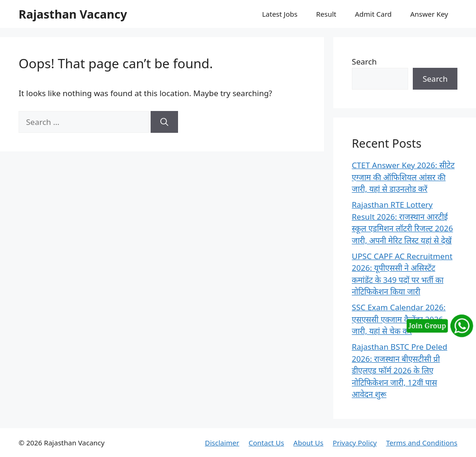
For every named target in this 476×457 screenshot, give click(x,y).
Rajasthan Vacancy (73, 14)
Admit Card (373, 14)
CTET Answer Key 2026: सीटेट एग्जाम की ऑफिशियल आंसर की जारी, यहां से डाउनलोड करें (403, 177)
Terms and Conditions (422, 443)
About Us (308, 443)
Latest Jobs (280, 14)
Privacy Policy (355, 443)
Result (326, 14)
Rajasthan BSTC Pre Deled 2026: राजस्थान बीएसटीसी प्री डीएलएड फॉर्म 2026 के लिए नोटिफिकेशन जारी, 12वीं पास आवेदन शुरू (400, 370)
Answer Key (429, 14)
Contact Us (266, 443)
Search (364, 62)
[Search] (164, 122)
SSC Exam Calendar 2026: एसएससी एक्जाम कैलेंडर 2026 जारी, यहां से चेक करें (399, 319)
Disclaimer (222, 443)
